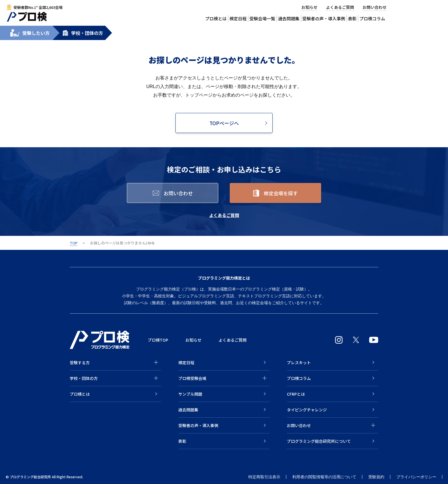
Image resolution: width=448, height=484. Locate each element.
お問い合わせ (375, 7)
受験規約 (376, 477)
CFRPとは (296, 394)
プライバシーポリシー (416, 477)
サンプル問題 (190, 394)
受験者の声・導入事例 (324, 18)
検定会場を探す (281, 193)
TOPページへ (224, 123)
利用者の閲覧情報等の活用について (324, 477)
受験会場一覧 (262, 18)
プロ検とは (80, 394)
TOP (74, 243)
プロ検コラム (299, 378)
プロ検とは (216, 18)
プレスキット (299, 362)
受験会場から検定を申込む (425, 11)
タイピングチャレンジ (307, 410)
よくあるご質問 (340, 7)
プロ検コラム (372, 18)
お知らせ (309, 7)
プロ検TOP (158, 340)
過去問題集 (289, 18)
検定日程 (238, 18)
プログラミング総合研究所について (319, 441)
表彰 (352, 18)
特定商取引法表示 (264, 477)
